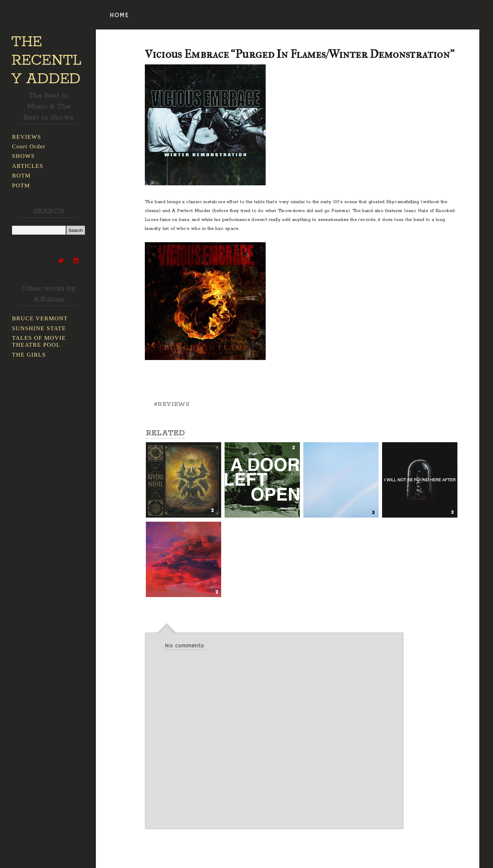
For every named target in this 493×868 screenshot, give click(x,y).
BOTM (21, 176)
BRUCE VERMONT (40, 318)
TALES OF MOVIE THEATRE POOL (39, 341)
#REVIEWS (172, 404)
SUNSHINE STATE (39, 328)
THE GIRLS (29, 355)
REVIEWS (27, 137)
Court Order (29, 146)
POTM (21, 185)
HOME (119, 15)
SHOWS (23, 156)
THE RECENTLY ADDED (46, 61)
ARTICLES (28, 166)
